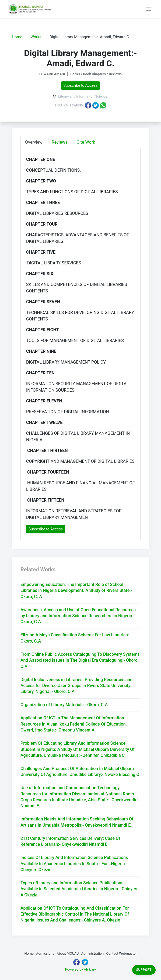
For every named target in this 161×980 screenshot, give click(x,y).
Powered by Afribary (80, 969)
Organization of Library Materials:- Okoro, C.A (64, 705)
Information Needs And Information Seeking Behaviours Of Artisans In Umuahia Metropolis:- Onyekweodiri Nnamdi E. (77, 822)
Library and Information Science (83, 97)
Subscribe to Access (81, 85)
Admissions (45, 953)
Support (144, 970)
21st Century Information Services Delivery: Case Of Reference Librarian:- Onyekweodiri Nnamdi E (70, 841)
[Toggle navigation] (148, 9)
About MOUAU (68, 953)
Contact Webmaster (121, 953)
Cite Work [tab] (86, 142)
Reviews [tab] (60, 142)
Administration (93, 953)
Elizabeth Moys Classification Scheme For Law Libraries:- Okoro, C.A (75, 638)
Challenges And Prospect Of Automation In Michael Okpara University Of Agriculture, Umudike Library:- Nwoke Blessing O (80, 772)
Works (36, 37)
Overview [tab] (34, 142)
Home (17, 37)
